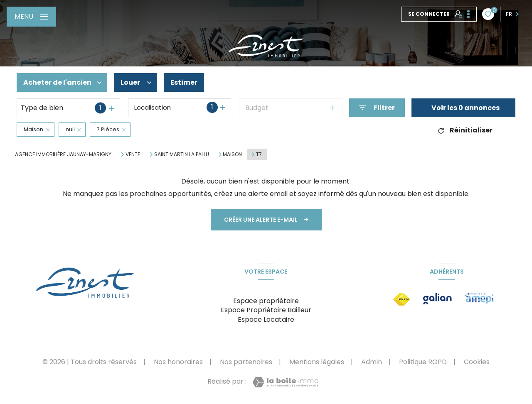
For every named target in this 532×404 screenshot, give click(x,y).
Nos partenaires (246, 362)
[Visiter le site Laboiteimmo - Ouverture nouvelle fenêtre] (285, 382)
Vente (133, 154)
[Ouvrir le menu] (31, 17)
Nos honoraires (178, 362)
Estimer (184, 82)
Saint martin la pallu (182, 154)
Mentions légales (317, 362)
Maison (232, 154)
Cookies (477, 362)
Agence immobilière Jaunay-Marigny (63, 154)
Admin (372, 362)
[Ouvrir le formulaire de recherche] (377, 108)
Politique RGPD (423, 362)
